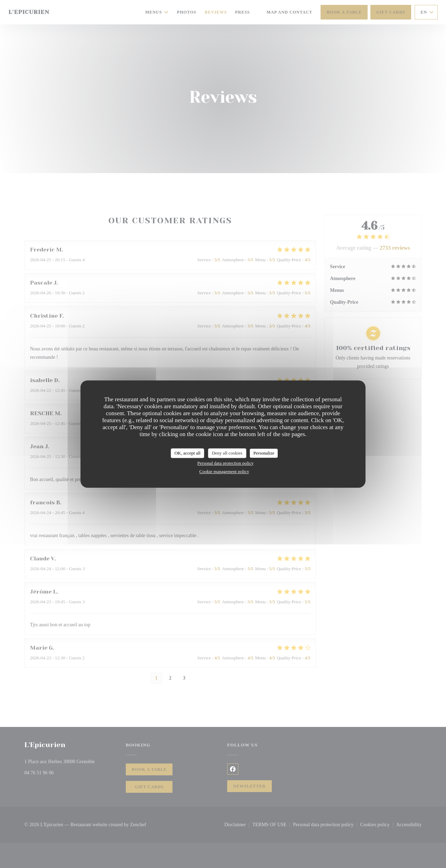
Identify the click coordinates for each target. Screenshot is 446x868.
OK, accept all (188, 453)
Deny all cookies (227, 453)
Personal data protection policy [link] (225, 463)
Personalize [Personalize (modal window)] (264, 453)
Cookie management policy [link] (224, 471)
